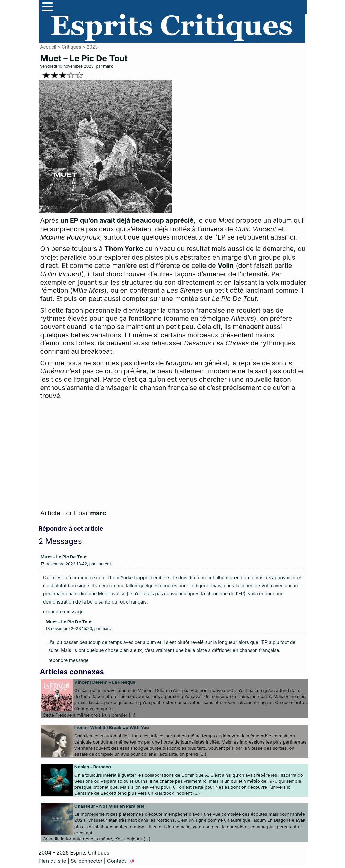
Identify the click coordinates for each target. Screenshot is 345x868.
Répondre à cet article (71, 528)
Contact (117, 861)
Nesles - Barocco (93, 767)
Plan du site (53, 861)
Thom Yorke (124, 249)
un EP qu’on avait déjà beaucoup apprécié (127, 220)
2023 (92, 47)
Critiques (71, 47)
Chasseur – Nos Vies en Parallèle (109, 806)
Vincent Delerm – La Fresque (105, 682)
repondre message (63, 612)
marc (108, 66)
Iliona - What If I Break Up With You (112, 727)
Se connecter (87, 861)
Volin (226, 265)
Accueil (48, 47)
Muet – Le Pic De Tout (64, 557)
